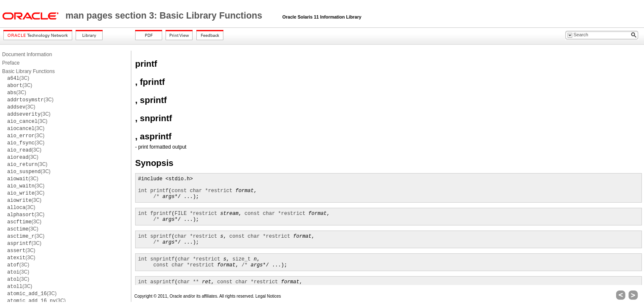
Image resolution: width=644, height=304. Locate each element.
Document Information (27, 54)
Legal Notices (268, 296)
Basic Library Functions (29, 71)
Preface (11, 63)
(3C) (18, 78)
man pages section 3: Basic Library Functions (165, 16)
